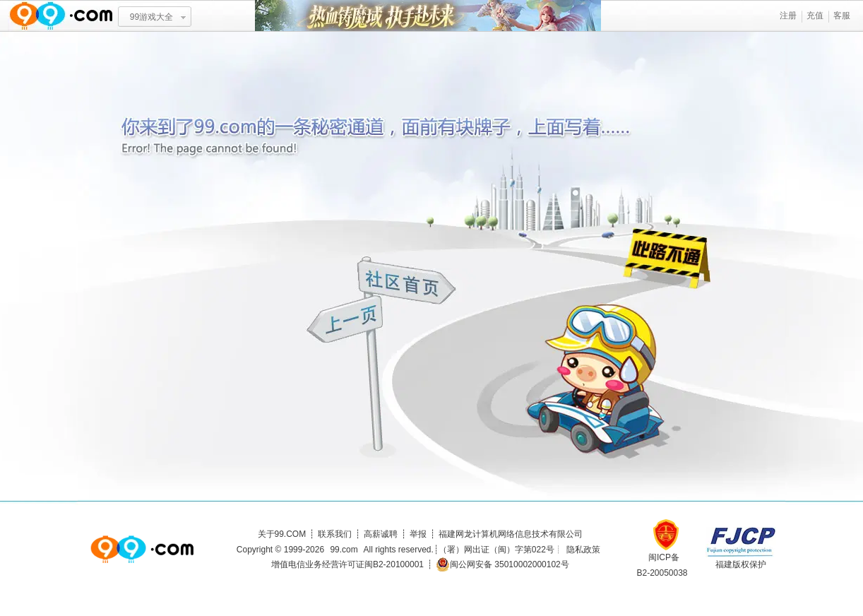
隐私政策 (583, 550)
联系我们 (335, 534)
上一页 (346, 321)
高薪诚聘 (381, 534)
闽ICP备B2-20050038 (662, 560)
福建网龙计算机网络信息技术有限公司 (511, 534)
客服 (842, 16)
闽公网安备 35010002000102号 (502, 564)
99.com (344, 550)
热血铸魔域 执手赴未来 (428, 16)
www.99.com (61, 16)
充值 (815, 16)
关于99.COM (282, 534)
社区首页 (407, 280)
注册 (788, 16)
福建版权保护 (741, 564)
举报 (418, 534)
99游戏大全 (151, 17)
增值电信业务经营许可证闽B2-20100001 (347, 564)
